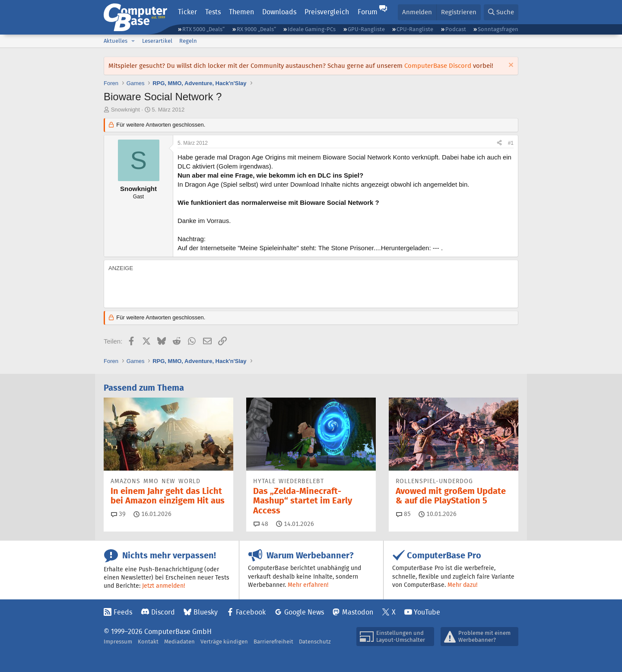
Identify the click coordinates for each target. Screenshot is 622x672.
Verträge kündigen (224, 642)
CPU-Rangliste (415, 29)
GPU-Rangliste (366, 29)
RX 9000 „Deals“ (256, 29)
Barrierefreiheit (273, 642)
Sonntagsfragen (498, 29)
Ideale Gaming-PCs (312, 29)
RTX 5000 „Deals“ (203, 29)
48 (261, 524)
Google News (304, 612)
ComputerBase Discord (438, 65)
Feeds (123, 612)
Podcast (456, 29)
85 (403, 514)
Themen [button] (241, 12)
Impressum (118, 642)
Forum (368, 12)
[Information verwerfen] (510, 66)
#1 (511, 143)
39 (118, 514)
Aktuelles (116, 41)
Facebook (251, 612)
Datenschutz (315, 642)
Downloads (279, 12)
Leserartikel (157, 41)
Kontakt (148, 642)
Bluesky (206, 612)
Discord (163, 612)
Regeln (188, 41)
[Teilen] (499, 143)
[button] (133, 41)
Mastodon (358, 612)
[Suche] (501, 12)
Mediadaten (179, 642)
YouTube (427, 612)
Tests (213, 12)
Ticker (187, 12)
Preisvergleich (327, 12)
